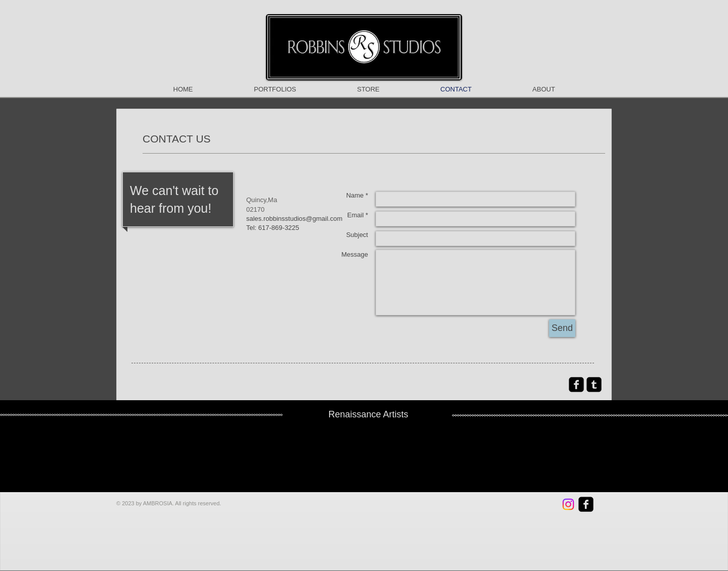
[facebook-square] (576, 385)
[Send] (562, 328)
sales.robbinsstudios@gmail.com (294, 219)
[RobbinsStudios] (568, 504)
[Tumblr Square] (594, 385)
